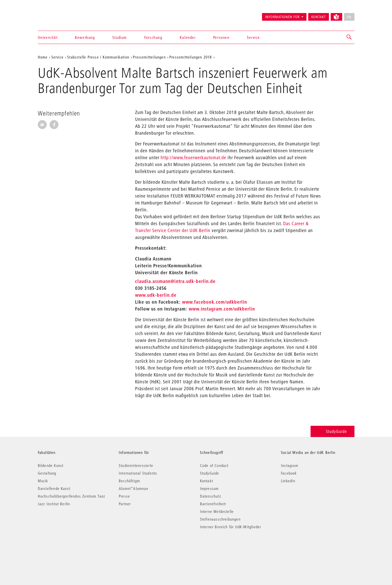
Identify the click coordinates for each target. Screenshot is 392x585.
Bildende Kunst (51, 465)
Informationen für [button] (282, 17)
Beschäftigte (129, 481)
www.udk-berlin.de (156, 295)
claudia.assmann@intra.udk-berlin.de (175, 281)
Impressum (209, 488)
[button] (349, 37)
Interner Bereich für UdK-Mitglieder (231, 527)
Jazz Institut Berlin (54, 504)
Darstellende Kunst (54, 488)
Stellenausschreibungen (220, 519)
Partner (125, 504)
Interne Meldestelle (217, 511)
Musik (43, 481)
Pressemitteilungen (149, 57)
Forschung (153, 37)
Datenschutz (211, 496)
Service (253, 37)
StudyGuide (332, 431)
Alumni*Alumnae (134, 488)
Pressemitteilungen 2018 (191, 57)
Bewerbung (85, 37)
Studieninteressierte (136, 465)
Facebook (289, 473)
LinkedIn (288, 481)
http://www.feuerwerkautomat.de (193, 158)
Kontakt (319, 17)
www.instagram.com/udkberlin (222, 309)
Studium (120, 37)
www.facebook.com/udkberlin (215, 302)
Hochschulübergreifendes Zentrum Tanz (72, 496)
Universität (48, 37)
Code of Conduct (214, 465)
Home (43, 57)
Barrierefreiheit (213, 504)
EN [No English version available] (349, 17)
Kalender (188, 37)
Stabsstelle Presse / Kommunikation (98, 57)
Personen (221, 37)
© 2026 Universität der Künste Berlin (64, 548)
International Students (138, 473)
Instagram (290, 465)
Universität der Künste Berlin (58, 15)
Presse (124, 496)
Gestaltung (47, 473)
